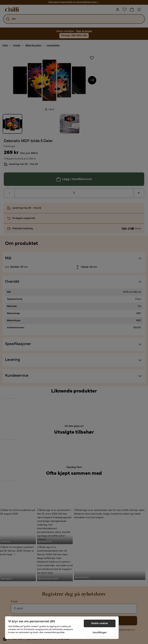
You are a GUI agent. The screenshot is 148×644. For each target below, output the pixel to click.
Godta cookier (100, 623)
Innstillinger (100, 633)
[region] (62, 628)
